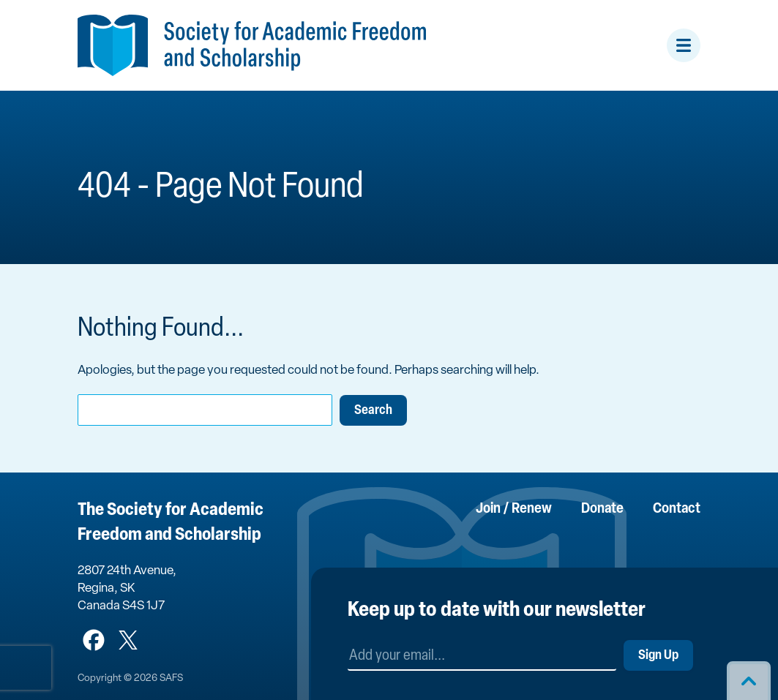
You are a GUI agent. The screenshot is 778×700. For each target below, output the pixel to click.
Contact (677, 509)
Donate (602, 509)
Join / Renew (514, 509)
